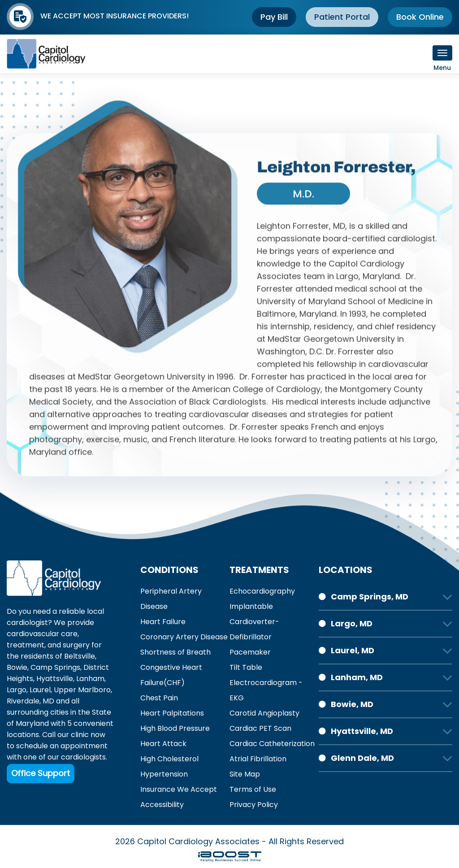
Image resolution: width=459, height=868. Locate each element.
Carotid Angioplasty (264, 713)
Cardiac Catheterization (272, 744)
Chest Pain (159, 698)
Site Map (245, 774)
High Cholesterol (169, 759)
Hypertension (164, 774)
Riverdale (23, 701)
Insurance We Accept (179, 789)
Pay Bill (274, 17)
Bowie (17, 667)
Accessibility (162, 805)
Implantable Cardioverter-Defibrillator (254, 622)
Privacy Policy (254, 805)
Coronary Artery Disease (184, 637)
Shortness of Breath (175, 652)
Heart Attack (163, 744)
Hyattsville (55, 679)
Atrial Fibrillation (258, 759)
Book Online (420, 17)
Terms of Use (253, 789)
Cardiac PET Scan (260, 728)
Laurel (40, 690)
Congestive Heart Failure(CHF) (171, 675)
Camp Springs (55, 667)
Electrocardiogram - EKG (266, 690)
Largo (17, 690)
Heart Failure (163, 622)
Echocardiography (262, 591)
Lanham (90, 679)
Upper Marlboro (82, 690)
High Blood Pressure (175, 728)
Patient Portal (342, 17)
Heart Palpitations (172, 713)
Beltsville (80, 656)
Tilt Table (246, 667)
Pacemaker (250, 652)
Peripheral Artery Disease (171, 599)
